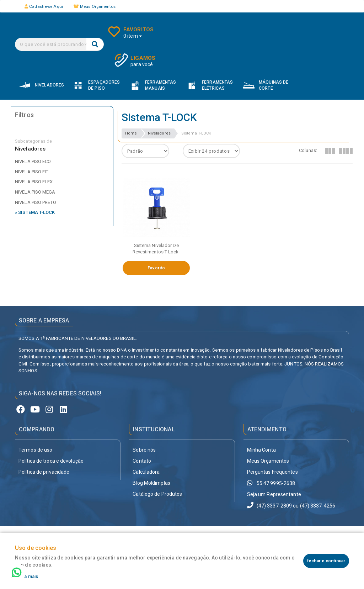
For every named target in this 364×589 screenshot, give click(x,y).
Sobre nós (144, 450)
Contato (142, 461)
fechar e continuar (326, 561)
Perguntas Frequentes (272, 472)
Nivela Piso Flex (34, 182)
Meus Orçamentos (95, 6)
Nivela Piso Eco (33, 161)
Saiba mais (26, 576)
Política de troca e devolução (51, 461)
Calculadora (146, 472)
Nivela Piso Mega (35, 192)
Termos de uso (35, 450)
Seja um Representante (274, 494)
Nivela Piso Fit (32, 172)
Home (131, 133)
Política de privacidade (44, 472)
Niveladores (159, 133)
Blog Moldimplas (151, 483)
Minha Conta (261, 450)
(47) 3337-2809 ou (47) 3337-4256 (291, 505)
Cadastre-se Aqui (44, 6)
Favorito (156, 268)
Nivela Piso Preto (36, 202)
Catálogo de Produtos (157, 494)
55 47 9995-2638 (271, 483)
